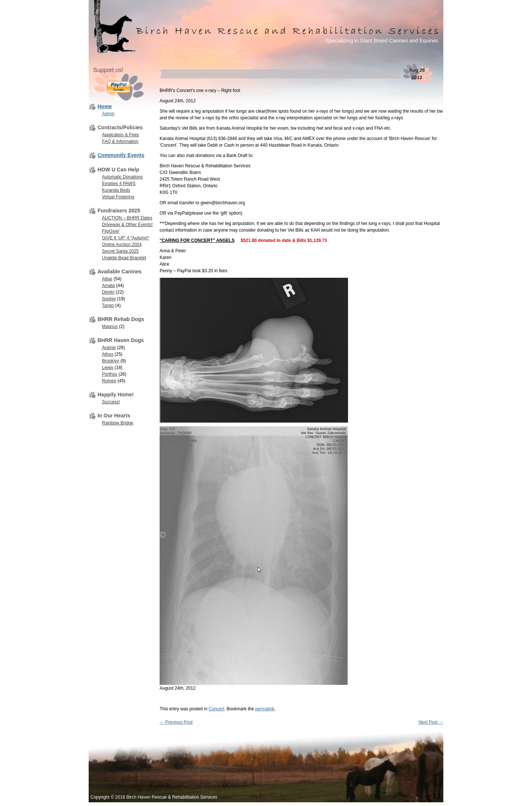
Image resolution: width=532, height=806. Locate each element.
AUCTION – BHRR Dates (127, 218)
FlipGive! (111, 231)
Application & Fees (120, 135)
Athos (108, 354)
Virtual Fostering (118, 197)
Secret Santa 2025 (120, 251)
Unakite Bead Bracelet (124, 258)
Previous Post (176, 722)
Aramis (109, 348)
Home (105, 106)
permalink (265, 709)
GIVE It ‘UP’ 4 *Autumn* (126, 238)
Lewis (108, 368)
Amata (108, 286)
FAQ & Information (120, 141)
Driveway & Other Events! (127, 225)
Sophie (109, 299)
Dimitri (108, 292)
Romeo (109, 381)
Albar (107, 279)
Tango (108, 305)
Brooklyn (111, 361)
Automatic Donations (122, 177)
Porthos (110, 374)
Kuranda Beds (116, 190)
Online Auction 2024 (122, 245)
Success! (111, 402)
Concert (216, 709)
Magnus (110, 327)
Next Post (431, 722)
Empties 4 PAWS (119, 184)
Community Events (121, 155)
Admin (108, 114)
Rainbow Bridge (118, 423)
